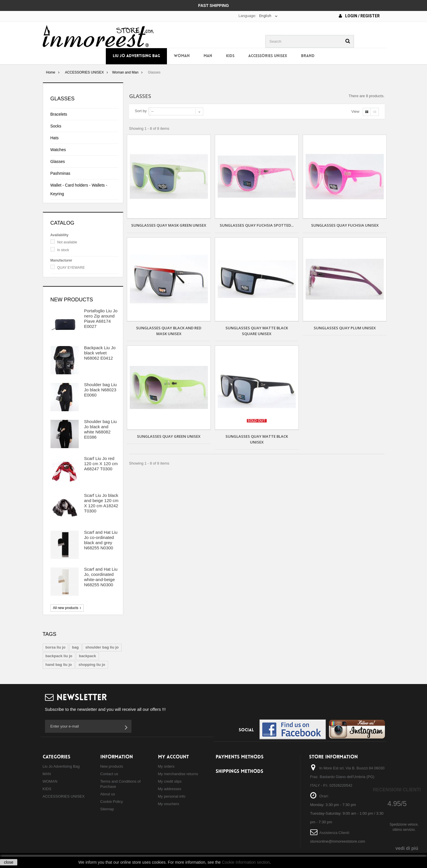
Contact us (109, 774)
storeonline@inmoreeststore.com (338, 841)
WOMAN (182, 56)
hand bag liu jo (59, 665)
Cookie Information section (246, 862)
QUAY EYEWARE (71, 268)
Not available (67, 242)
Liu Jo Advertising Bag (136, 56)
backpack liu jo (59, 656)
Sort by (141, 111)
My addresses (170, 789)
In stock (63, 250)
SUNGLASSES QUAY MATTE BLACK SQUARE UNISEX (257, 331)
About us (108, 794)
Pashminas (60, 173)
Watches (58, 150)
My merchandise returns (178, 774)
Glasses (58, 161)
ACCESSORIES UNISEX (268, 56)
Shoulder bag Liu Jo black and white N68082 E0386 (100, 429)
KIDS (230, 56)
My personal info (172, 796)
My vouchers (169, 804)
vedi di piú (407, 848)
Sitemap (107, 809)
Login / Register (359, 16)
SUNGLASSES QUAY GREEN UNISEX (169, 436)
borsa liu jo (56, 647)
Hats (55, 138)
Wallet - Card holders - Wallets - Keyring (79, 189)
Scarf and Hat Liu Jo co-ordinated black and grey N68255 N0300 (101, 540)
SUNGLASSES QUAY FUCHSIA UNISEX (345, 225)
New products (72, 300)
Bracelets (59, 114)
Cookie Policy (112, 802)
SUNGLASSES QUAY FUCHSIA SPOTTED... (257, 225)
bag (75, 647)
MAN (208, 56)
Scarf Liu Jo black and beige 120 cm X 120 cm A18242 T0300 (101, 503)
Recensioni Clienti (397, 790)
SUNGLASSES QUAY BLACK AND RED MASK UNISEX (169, 331)
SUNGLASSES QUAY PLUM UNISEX (345, 328)
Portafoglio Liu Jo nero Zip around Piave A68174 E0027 (101, 319)
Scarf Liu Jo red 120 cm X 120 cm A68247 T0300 (101, 464)
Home (50, 72)
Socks (56, 126)
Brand (308, 56)
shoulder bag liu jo (102, 647)
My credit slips (170, 781)
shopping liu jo (92, 665)
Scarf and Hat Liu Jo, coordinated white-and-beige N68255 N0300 (101, 577)
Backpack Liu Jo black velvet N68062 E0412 (100, 353)
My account (173, 757)
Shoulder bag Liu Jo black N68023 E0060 (100, 390)
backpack (88, 656)
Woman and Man (125, 72)
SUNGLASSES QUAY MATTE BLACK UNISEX (257, 439)
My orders (166, 766)
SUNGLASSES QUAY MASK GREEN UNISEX (169, 225)
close (9, 862)
